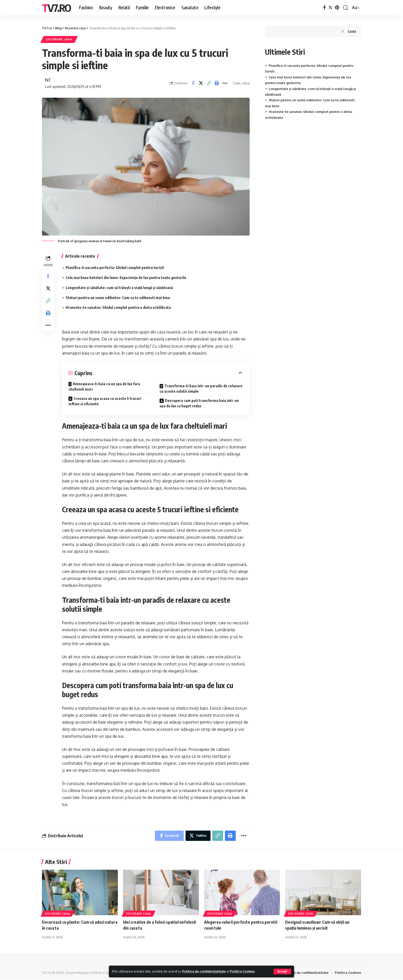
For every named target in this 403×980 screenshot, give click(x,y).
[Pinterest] (337, 8)
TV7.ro (56, 8)
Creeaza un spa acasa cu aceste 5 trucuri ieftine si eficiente (105, 401)
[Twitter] (330, 8)
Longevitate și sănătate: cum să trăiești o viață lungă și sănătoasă (119, 288)
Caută (352, 32)
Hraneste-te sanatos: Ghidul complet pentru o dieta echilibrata (118, 308)
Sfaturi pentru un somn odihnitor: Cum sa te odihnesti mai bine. (118, 298)
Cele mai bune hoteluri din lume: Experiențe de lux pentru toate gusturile (126, 278)
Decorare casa (59, 39)
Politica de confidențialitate (205, 971)
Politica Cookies (245, 971)
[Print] (217, 83)
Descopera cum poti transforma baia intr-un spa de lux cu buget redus (199, 403)
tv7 (48, 80)
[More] (225, 83)
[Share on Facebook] (193, 83)
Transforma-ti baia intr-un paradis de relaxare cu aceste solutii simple (201, 389)
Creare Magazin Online (83, 973)
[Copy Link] (209, 83)
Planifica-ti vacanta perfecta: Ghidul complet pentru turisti (115, 268)
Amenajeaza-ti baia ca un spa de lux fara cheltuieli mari (104, 387)
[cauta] (346, 8)
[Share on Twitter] (201, 83)
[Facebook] (325, 8)
